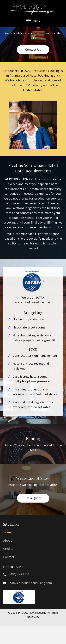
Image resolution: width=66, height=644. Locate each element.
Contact (9, 557)
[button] (28, 21)
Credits (8, 549)
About (8, 541)
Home (7, 532)
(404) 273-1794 (19, 574)
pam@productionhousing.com (31, 583)
